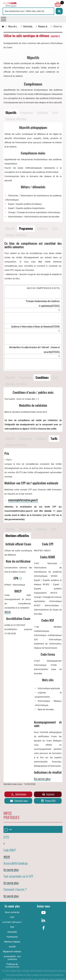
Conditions (42, 113)
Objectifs (11, 113)
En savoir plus (42, 779)
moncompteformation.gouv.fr (23, 500)
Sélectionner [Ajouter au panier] (19, 794)
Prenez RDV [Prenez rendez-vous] (48, 801)
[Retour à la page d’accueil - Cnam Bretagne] (3, 26)
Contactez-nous (19, 801)
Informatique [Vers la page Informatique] (29, 26)
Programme (27, 113)
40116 (8, 612)
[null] (57, 4)
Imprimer (48, 794)
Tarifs (55, 113)
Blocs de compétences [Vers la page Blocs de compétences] (17, 26)
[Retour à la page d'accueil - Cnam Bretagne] (18, 4)
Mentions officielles (16, 119)
